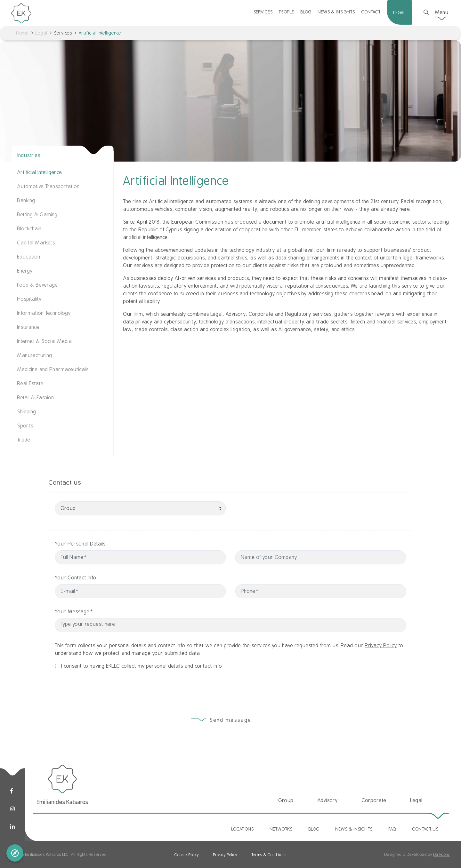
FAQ (392, 829)
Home (23, 33)
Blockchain (29, 229)
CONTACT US (425, 829)
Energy (25, 271)
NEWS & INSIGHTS (336, 12)
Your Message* (102, 612)
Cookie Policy (187, 855)
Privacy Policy (381, 673)
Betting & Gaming (37, 215)
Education (29, 257)
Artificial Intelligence (40, 172)
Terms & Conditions (269, 855)
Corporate (374, 800)
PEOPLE (287, 12)
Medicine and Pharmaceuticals (53, 370)
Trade (24, 440)
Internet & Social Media (45, 341)
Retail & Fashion (36, 398)
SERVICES (263, 12)
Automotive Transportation (49, 187)
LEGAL (400, 12)
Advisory (328, 800)
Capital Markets (36, 243)
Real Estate (30, 384)
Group (286, 800)
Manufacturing (35, 355)
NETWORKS (281, 829)
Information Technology (44, 313)
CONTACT (371, 12)
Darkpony (442, 855)
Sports (25, 426)
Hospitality (29, 299)
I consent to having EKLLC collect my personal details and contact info (142, 694)
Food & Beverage (38, 285)
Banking (26, 201)
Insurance (28, 327)
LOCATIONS (243, 829)
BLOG (306, 12)
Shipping (27, 412)
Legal (41, 33)
